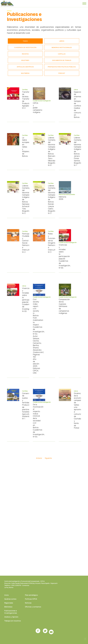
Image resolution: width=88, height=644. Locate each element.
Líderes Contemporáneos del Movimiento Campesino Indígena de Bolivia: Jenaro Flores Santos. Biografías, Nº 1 (77, 151)
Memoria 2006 (61, 198)
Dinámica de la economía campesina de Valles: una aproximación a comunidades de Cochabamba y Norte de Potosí (77, 411)
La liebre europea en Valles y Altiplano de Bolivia (25, 147)
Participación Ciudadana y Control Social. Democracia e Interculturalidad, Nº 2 (25, 243)
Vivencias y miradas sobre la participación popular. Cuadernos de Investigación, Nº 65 (61, 256)
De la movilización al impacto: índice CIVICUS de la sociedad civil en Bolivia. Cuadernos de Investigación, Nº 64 (36, 421)
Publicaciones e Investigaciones (11, 612)
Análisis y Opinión (11, 617)
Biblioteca (8, 607)
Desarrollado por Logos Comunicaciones (85, 639)
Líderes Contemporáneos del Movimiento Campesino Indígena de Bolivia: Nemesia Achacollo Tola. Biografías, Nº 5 (25, 199)
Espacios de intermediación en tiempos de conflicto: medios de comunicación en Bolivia (77, 105)
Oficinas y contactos (33, 607)
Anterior (39, 458)
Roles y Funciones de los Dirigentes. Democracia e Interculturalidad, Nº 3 (51, 243)
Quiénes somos (10, 599)
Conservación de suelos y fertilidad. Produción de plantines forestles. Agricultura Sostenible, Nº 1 (25, 406)
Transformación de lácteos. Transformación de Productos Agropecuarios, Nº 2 (25, 100)
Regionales (9, 603)
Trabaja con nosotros (13, 621)
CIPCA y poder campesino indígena (36, 108)
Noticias (28, 603)
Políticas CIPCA (31, 599)
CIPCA (7, 3)
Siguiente (48, 458)
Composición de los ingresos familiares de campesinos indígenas (61, 306)
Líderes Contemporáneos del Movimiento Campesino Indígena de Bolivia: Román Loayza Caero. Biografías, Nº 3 (51, 199)
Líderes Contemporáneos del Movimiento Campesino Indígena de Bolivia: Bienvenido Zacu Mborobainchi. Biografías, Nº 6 (51, 151)
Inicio (7, 595)
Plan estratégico (31, 595)
